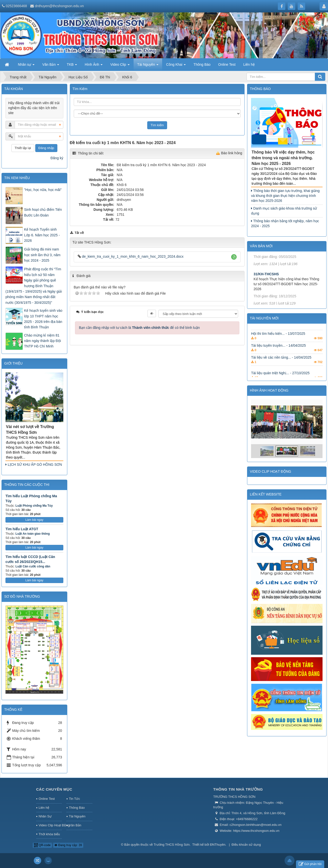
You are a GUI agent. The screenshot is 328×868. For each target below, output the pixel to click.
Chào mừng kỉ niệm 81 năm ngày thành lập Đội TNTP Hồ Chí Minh (42, 341)
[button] (234, 257)
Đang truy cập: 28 (68, 845)
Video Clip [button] (120, 66)
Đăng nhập (46, 148)
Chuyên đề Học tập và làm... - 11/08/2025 (283, 327)
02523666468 (16, 6)
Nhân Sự (45, 816)
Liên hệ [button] (249, 64)
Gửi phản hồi (310, 864)
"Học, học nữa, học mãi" (43, 190)
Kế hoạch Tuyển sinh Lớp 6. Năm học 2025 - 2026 (42, 235)
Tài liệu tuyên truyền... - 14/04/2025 (278, 351)
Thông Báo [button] (202, 64)
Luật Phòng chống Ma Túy (34, 506)
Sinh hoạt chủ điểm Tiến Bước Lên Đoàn (43, 212)
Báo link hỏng (232, 153)
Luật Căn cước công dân (33, 566)
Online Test (47, 799)
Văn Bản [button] (51, 66)
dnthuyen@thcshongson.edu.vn (59, 6)
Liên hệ (44, 808)
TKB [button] (72, 66)
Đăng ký (57, 158)
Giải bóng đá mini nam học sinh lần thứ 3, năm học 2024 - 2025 (42, 255)
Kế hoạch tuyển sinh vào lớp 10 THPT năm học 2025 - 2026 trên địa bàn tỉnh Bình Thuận (43, 319)
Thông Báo (77, 808)
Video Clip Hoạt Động (50, 825)
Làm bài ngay (34, 520)
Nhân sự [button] (26, 66)
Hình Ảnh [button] (94, 66)
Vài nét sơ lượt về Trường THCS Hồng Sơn (30, 430)
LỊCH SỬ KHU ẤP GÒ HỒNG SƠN (34, 465)
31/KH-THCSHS (266, 281)
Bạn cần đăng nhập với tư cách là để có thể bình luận (139, 328)
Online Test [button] (227, 64)
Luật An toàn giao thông (33, 534)
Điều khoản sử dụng (246, 845)
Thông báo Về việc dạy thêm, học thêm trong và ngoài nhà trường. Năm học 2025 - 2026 (283, 158)
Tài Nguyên (77, 816)
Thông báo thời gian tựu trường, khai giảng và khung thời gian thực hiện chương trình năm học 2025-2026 (285, 196)
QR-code (42, 845)
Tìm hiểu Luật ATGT (22, 529)
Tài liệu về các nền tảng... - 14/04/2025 (281, 363)
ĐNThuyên (218, 845)
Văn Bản (75, 825)
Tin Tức (74, 799)
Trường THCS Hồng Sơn (172, 845)
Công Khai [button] (176, 66)
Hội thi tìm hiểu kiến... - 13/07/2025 (278, 339)
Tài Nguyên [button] (148, 66)
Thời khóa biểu (49, 834)
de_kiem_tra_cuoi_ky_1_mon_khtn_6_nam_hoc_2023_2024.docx (131, 256)
